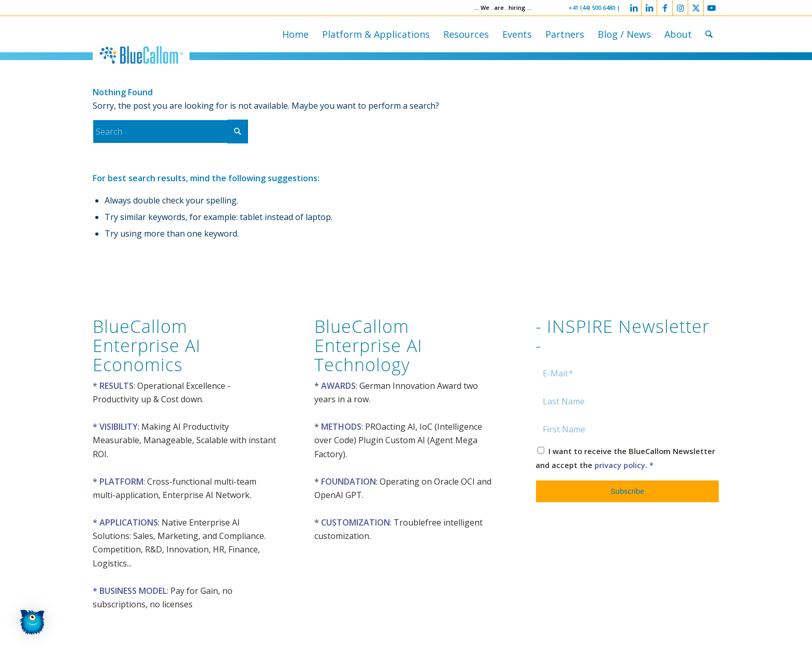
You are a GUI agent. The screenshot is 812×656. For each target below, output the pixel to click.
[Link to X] (696, 8)
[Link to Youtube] (712, 8)
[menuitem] (295, 34)
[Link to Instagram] (680, 8)
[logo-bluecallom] (141, 55)
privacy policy (620, 465)
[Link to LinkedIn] (634, 8)
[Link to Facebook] (665, 8)
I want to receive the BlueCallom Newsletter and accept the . (625, 458)
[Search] (709, 34)
